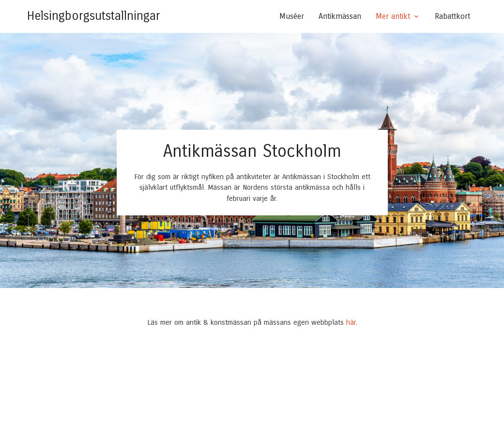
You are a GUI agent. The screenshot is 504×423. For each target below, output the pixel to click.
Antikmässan (340, 16)
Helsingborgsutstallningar (94, 16)
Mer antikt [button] (393, 16)
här (351, 322)
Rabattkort (452, 16)
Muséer (292, 16)
